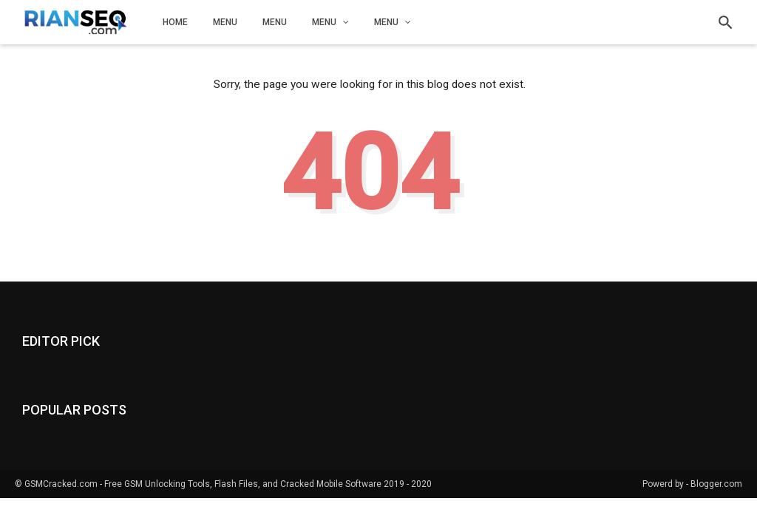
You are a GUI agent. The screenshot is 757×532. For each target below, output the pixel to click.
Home (175, 22)
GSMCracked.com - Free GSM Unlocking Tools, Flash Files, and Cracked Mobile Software (203, 484)
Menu (225, 22)
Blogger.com (716, 484)
